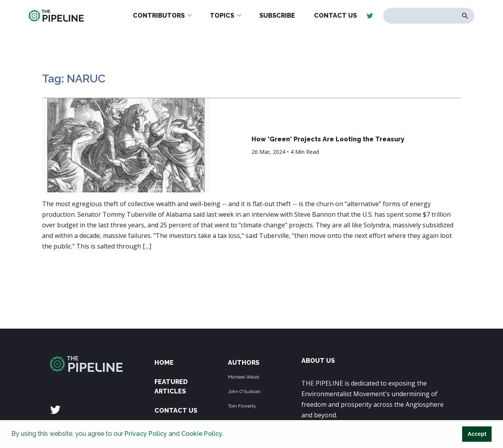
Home (164, 363)
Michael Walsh (244, 377)
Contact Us (176, 411)
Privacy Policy (146, 434)
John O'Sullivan (244, 391)
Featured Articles (171, 387)
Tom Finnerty (242, 406)
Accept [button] (477, 434)
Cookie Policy (202, 434)
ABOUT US (318, 361)
